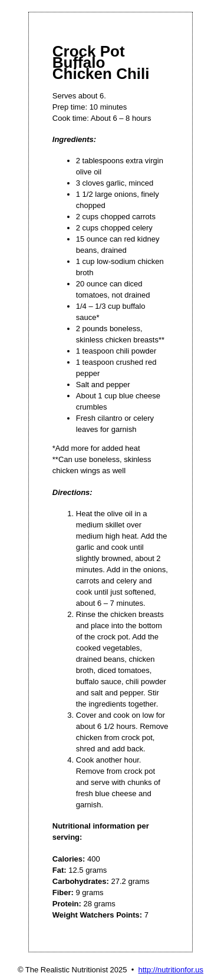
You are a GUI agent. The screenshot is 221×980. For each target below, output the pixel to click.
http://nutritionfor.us (171, 970)
